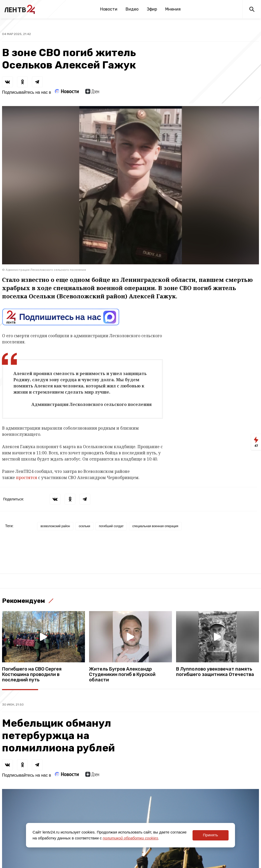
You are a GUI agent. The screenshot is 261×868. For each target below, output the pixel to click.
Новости (109, 9)
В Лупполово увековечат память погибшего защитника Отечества (215, 672)
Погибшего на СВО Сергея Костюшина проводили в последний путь (32, 675)
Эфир (152, 9)
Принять (210, 835)
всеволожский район (55, 526)
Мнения (173, 9)
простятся (27, 478)
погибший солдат (111, 526)
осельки (84, 526)
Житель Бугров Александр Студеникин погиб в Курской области (122, 675)
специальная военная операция (155, 526)
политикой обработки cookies (130, 838)
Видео (132, 9)
